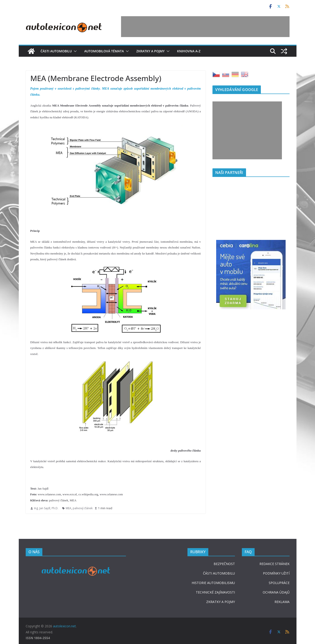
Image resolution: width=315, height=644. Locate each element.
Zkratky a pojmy (150, 51)
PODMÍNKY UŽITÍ (276, 573)
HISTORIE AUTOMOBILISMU (213, 583)
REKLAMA (282, 602)
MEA (69, 508)
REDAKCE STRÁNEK (274, 564)
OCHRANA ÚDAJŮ (276, 592)
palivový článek (83, 508)
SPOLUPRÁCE (279, 583)
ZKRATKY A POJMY (221, 602)
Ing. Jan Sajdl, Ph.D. (46, 508)
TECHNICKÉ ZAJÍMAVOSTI (215, 592)
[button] (74, 51)
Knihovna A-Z (189, 51)
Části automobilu (56, 51)
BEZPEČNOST (224, 564)
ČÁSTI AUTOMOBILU (219, 573)
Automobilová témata (104, 51)
